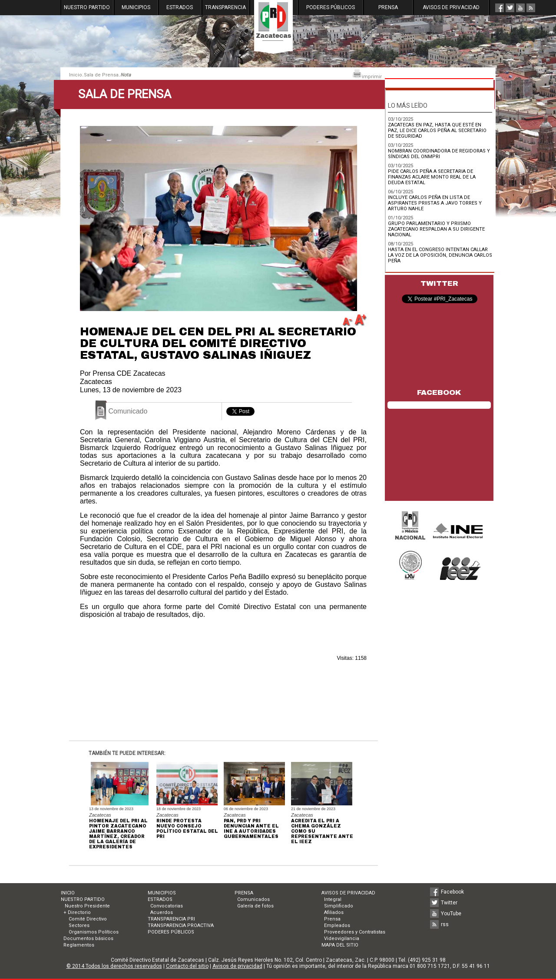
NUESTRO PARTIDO (87, 7)
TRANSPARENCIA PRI (171, 919)
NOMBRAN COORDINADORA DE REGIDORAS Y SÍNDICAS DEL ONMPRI (439, 154)
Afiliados (334, 912)
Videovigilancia (342, 939)
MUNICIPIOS (136, 7)
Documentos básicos (88, 939)
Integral (333, 899)
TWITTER (439, 283)
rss (445, 924)
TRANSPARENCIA (225, 7)
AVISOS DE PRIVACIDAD (451, 7)
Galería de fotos (255, 906)
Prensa (332, 919)
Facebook (452, 892)
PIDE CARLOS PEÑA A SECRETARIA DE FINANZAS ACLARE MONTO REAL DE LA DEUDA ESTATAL (432, 177)
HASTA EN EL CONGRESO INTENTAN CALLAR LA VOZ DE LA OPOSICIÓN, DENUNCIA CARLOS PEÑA (440, 255)
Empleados (337, 925)
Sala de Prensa (101, 75)
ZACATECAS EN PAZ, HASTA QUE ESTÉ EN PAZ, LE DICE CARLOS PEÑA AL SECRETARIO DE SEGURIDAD (437, 131)
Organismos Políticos (94, 932)
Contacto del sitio (187, 966)
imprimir (367, 74)
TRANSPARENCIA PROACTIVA (181, 925)
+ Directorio (77, 912)
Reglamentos (79, 945)
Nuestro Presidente (87, 906)
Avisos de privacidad (237, 966)
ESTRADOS (180, 7)
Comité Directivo (88, 919)
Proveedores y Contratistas (355, 932)
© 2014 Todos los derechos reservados (114, 966)
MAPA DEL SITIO (340, 945)
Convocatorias (167, 906)
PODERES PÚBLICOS (331, 7)
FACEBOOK (439, 392)
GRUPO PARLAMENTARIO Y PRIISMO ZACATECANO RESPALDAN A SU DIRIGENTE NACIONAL (436, 229)
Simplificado (339, 906)
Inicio (76, 75)
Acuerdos (162, 912)
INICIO (68, 893)
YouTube (451, 914)
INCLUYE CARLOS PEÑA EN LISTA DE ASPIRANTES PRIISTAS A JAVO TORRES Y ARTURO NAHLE (435, 203)
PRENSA (388, 7)
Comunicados (253, 899)
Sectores (79, 925)
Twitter (449, 903)
